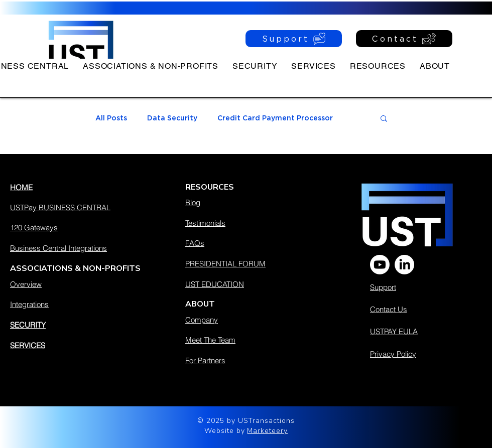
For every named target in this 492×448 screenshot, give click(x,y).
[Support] (294, 39)
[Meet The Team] (249, 340)
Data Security (172, 118)
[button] (378, 66)
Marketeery (267, 431)
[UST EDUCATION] (249, 284)
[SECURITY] (81, 325)
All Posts (111, 118)
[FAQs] (249, 243)
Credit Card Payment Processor (275, 118)
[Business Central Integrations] (81, 248)
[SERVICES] (81, 345)
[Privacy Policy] (424, 354)
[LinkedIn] (404, 265)
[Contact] (404, 39)
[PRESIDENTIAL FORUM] (249, 263)
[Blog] (249, 202)
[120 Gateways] (81, 227)
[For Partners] (249, 360)
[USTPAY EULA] (422, 331)
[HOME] (81, 187)
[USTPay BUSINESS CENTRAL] (81, 207)
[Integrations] (81, 304)
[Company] (249, 320)
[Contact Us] (414, 309)
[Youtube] (380, 265)
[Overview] (81, 284)
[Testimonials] (249, 223)
